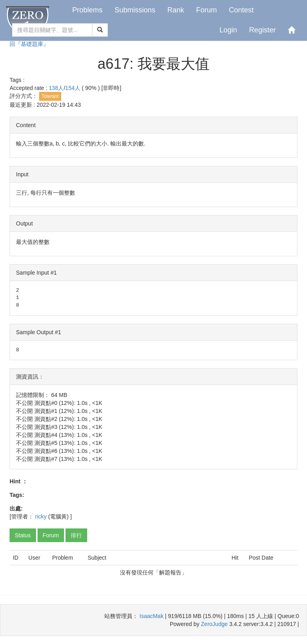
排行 (76, 535)
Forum (207, 10)
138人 (56, 88)
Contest (241, 10)
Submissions (135, 10)
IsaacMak (152, 616)
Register (262, 30)
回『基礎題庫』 (29, 44)
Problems (87, 10)
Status (23, 535)
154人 (73, 88)
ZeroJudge (214, 624)
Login (228, 30)
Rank (175, 10)
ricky (41, 516)
